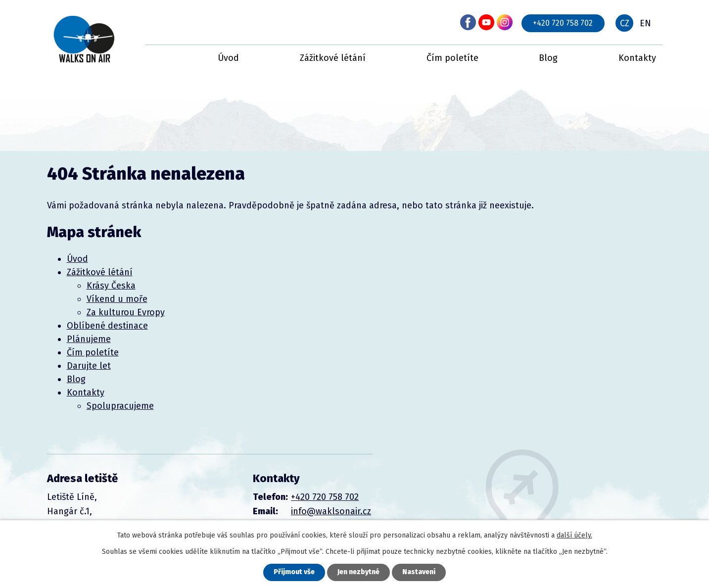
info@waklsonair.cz (331, 511)
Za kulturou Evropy (126, 312)
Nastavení (419, 572)
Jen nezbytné (358, 572)
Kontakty (637, 58)
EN (645, 23)
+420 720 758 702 (563, 23)
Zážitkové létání (333, 58)
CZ (625, 23)
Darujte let (89, 366)
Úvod (228, 58)
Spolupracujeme (120, 406)
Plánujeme (89, 339)
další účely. (574, 535)
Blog (548, 58)
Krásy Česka (111, 286)
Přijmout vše (294, 572)
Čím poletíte (452, 58)
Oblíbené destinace (107, 326)
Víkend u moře (117, 299)
